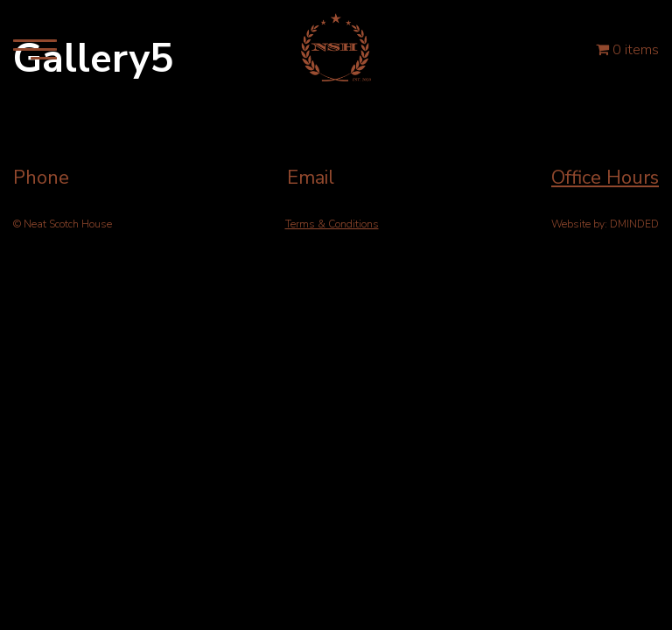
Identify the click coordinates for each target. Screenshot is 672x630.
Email (311, 178)
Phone (41, 178)
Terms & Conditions (332, 224)
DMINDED (634, 224)
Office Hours (605, 178)
